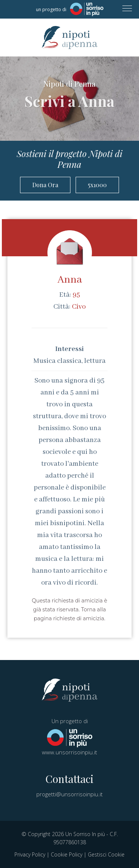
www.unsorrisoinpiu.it (69, 752)
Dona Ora (45, 185)
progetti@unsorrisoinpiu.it (69, 794)
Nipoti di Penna (70, 38)
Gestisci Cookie (106, 854)
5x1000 (97, 185)
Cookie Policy (67, 854)
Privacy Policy (30, 854)
